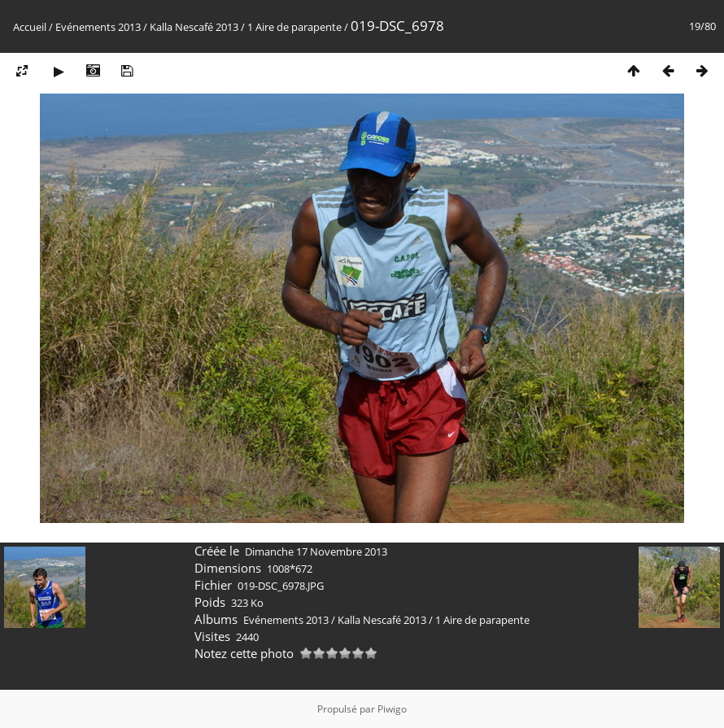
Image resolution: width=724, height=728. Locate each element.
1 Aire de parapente (294, 27)
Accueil (30, 27)
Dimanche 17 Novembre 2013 (316, 551)
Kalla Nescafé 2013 (194, 27)
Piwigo (392, 709)
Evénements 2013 (98, 27)
